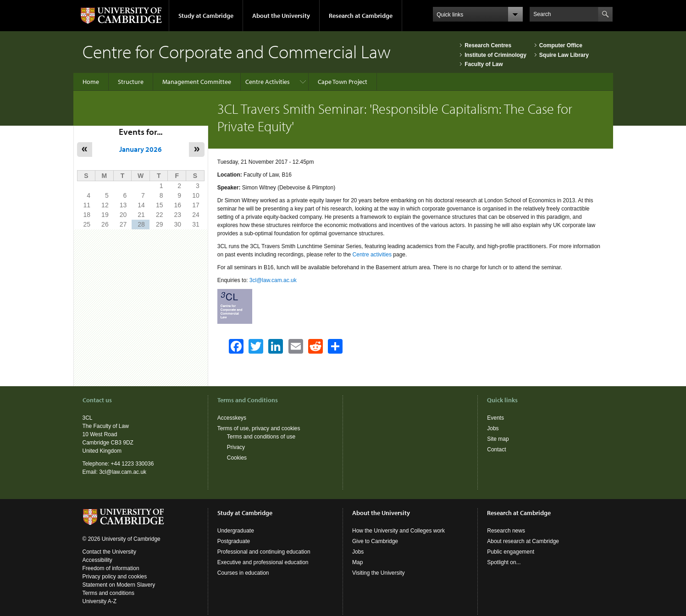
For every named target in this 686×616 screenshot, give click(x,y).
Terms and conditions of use (261, 437)
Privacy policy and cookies (115, 577)
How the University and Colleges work (398, 531)
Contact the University (109, 552)
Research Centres (488, 45)
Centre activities (372, 255)
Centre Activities (268, 82)
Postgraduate (234, 541)
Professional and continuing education (264, 552)
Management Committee (197, 82)
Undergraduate (236, 531)
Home (91, 82)
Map (357, 562)
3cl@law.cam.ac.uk (273, 280)
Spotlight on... (504, 562)
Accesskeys (232, 418)
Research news (506, 531)
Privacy (236, 447)
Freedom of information (111, 568)
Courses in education (243, 573)
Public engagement (511, 552)
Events (495, 418)
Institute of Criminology (495, 55)
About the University (281, 16)
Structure (131, 82)
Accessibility (97, 560)
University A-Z (100, 601)
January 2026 (141, 149)
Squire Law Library (564, 55)
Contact (496, 450)
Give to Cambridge (375, 541)
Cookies (237, 458)
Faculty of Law (484, 64)
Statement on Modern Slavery (119, 585)
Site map (498, 439)
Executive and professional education (263, 562)
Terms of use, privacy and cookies (259, 428)
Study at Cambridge (206, 16)
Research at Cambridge (361, 16)
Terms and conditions (108, 593)
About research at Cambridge (523, 541)
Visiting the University (379, 573)
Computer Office (561, 45)
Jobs (493, 428)
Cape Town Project (343, 82)
